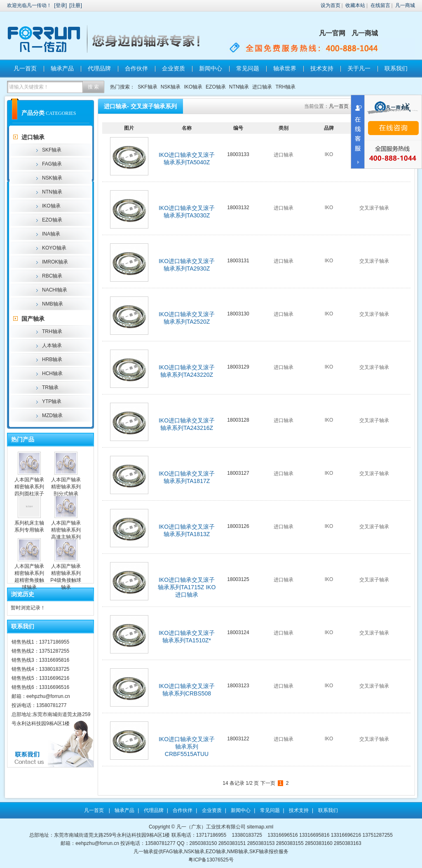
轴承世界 (285, 68)
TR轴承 (50, 387)
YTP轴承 (52, 401)
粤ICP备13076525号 (211, 860)
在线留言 (380, 5)
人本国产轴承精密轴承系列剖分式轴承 (66, 487)
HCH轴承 (52, 373)
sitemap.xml (260, 827)
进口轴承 (262, 87)
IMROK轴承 (55, 262)
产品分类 (33, 113)
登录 (61, 5)
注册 (75, 5)
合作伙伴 (136, 68)
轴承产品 (62, 68)
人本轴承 (52, 345)
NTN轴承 (239, 87)
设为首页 (331, 5)
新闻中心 (211, 68)
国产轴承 (33, 319)
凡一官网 (332, 33)
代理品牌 (99, 68)
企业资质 (173, 68)
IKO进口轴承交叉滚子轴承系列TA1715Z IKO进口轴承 (187, 587)
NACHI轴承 (55, 290)
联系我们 (396, 68)
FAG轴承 (52, 164)
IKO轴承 (193, 87)
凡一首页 (25, 68)
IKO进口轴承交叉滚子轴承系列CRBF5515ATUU (187, 747)
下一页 (268, 783)
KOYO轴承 (54, 248)
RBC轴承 (52, 276)
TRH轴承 (285, 87)
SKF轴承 (147, 87)
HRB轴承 (52, 359)
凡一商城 (405, 5)
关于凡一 (359, 68)
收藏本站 (355, 5)
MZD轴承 (52, 415)
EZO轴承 (216, 87)
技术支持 (322, 68)
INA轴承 (51, 234)
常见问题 (248, 68)
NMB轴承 (53, 304)
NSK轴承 (171, 87)
